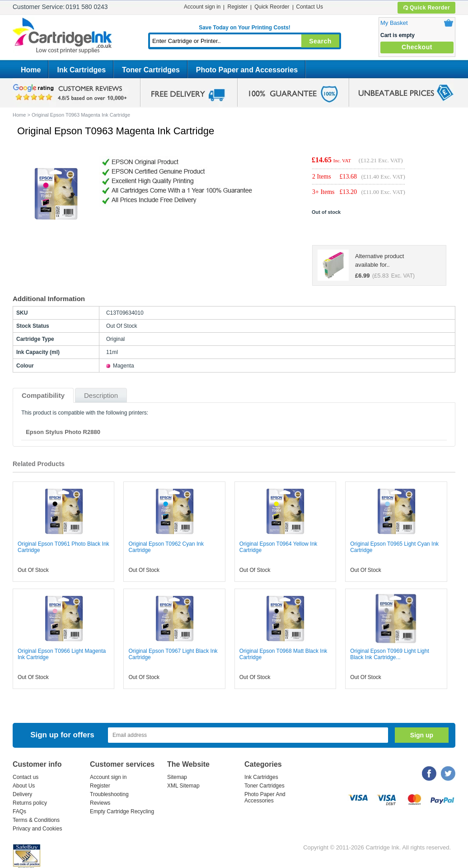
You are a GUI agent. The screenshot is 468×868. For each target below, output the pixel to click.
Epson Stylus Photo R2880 (63, 432)
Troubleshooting (109, 794)
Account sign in (202, 7)
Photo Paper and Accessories (247, 70)
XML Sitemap (183, 786)
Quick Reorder (426, 8)
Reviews (100, 803)
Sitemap (177, 777)
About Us (24, 786)
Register (237, 7)
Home (31, 70)
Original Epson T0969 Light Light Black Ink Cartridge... (390, 654)
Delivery (22, 794)
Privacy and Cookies (37, 829)
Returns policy (30, 803)
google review (71, 93)
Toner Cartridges (151, 70)
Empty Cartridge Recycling (122, 811)
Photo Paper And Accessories (265, 797)
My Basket (394, 23)
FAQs (19, 811)
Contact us (26, 777)
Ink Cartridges (81, 70)
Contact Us (310, 7)
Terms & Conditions (36, 820)
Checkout (417, 47)
